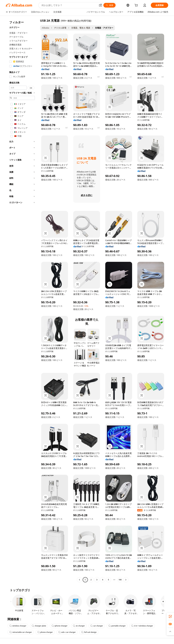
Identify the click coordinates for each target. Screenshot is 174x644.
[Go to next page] (126, 580)
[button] (100, 5)
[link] (170, 616)
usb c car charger (67, 632)
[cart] (137, 6)
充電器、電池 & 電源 (81, 28)
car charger (97, 626)
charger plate (39, 626)
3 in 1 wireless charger (142, 626)
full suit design (89, 632)
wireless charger (18, 626)
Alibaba (45, 28)
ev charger (79, 626)
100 (120, 580)
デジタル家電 (60, 28)
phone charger (45, 632)
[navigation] (22, 300)
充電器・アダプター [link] (104, 28)
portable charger (117, 626)
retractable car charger (21, 632)
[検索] (109, 5)
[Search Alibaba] (69, 5)
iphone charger (60, 626)
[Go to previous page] (79, 580)
